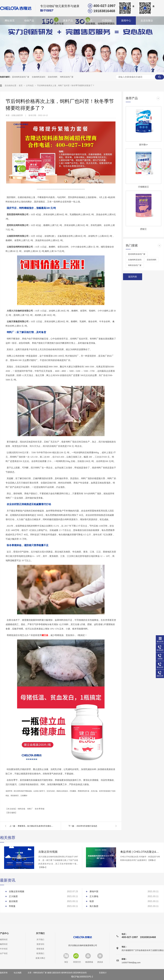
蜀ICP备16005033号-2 (82, 977)
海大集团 (94, 906)
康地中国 (94, 891)
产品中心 (4, 933)
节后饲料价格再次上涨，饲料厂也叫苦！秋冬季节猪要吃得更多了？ (66, 85)
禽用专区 (4, 944)
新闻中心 (126, 21)
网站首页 (10, 21)
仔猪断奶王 (143, 187)
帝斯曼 (12, 906)
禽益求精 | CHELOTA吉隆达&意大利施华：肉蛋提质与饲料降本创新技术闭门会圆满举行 (140, 852)
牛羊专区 (4, 949)
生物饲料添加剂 (39, 77)
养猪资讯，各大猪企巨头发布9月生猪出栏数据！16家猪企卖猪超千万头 (35, 826)
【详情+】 (43, 867)
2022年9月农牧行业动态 (87, 826)
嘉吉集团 (13, 901)
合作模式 (87, 21)
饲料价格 (22, 809)
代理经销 (107, 21)
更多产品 (68, 21)
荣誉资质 (40, 949)
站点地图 (18, 973)
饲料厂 (30, 809)
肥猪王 (143, 229)
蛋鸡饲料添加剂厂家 (21, 77)
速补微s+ (143, 145)
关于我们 (40, 933)
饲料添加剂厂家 (67, 77)
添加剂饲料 (53, 77)
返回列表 (133, 277)
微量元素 (49, 21)
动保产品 (29, 21)
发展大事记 (40, 958)
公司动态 (30, 85)
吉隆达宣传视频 (48, 852)
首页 (21, 85)
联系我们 (40, 953)
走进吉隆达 (147, 21)
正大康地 (94, 896)
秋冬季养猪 (40, 809)
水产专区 (4, 953)
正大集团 (13, 896)
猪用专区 (4, 940)
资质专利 (40, 944)
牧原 (92, 901)
